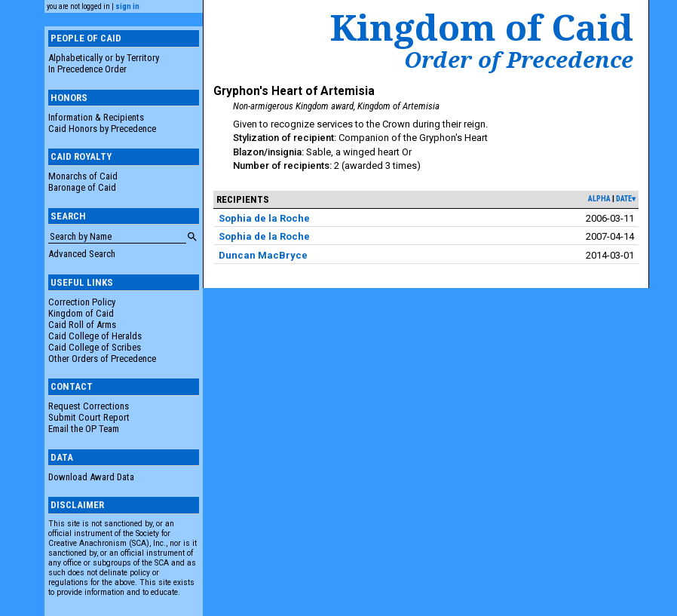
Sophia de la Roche (264, 218)
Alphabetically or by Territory (104, 58)
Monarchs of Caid (83, 176)
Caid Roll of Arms (82, 325)
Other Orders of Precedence (102, 359)
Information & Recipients (96, 117)
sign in (127, 6)
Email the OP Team (84, 429)
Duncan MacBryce (263, 255)
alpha (599, 199)
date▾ (626, 199)
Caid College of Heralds (95, 336)
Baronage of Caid (82, 187)
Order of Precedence (519, 60)
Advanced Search (82, 254)
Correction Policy (82, 302)
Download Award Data (91, 477)
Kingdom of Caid (81, 313)
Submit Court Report (89, 417)
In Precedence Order (87, 69)
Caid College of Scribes (95, 347)
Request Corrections (89, 406)
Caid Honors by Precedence (102, 129)
